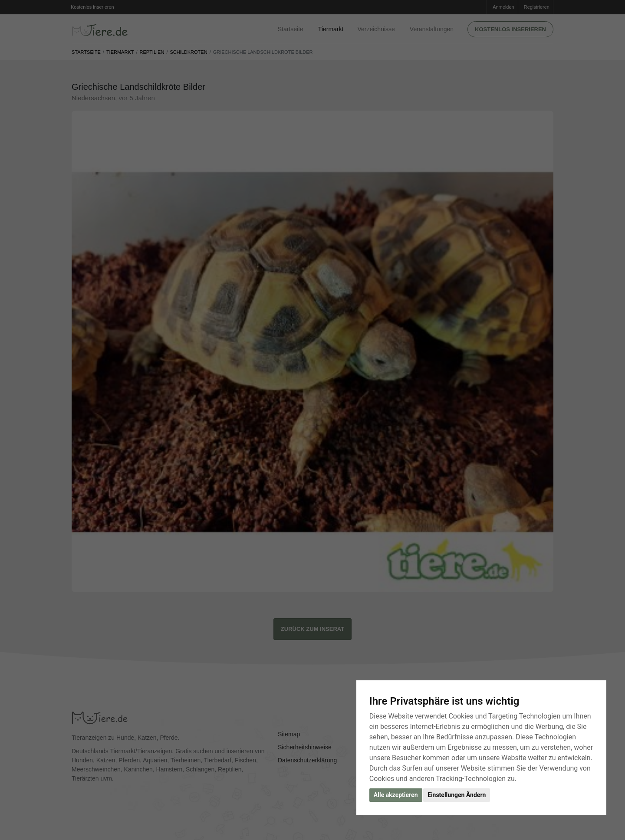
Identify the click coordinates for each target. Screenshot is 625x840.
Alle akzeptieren (396, 795)
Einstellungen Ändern (457, 795)
